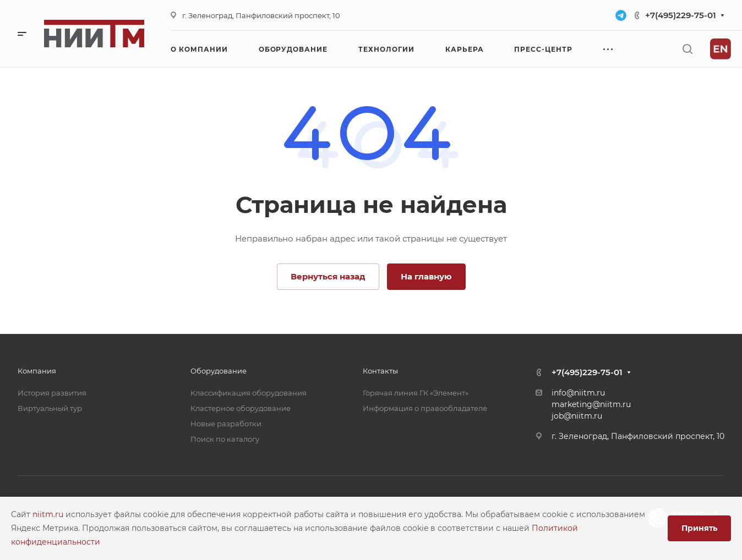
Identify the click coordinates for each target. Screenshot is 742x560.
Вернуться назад (328, 276)
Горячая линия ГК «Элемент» (416, 393)
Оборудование (219, 371)
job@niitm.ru (577, 416)
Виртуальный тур (50, 408)
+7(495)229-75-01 (681, 15)
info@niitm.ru (578, 393)
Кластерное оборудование (241, 408)
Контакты (380, 371)
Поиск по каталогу (225, 439)
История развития (52, 393)
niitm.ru (49, 514)
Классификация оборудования (249, 393)
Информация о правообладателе (425, 408)
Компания (37, 371)
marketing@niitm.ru (591, 404)
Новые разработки (226, 424)
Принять (699, 528)
